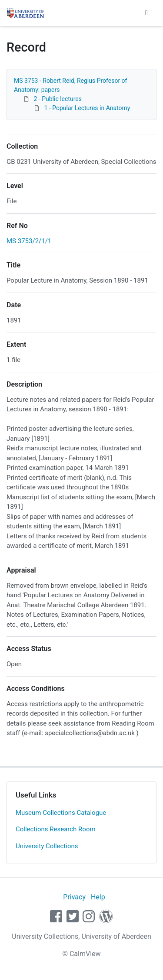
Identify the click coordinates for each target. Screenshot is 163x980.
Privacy (74, 897)
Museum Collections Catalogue (61, 813)
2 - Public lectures (57, 99)
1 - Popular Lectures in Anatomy (87, 108)
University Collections (47, 846)
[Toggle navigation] (146, 13)
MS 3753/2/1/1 (29, 241)
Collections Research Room (56, 829)
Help (98, 897)
